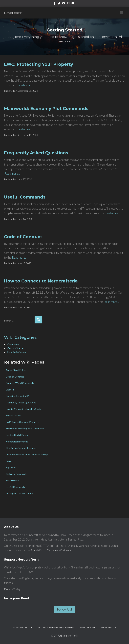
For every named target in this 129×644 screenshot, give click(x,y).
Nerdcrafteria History (17, 435)
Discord (10, 390)
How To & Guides (17, 352)
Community (13, 344)
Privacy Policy (109, 627)
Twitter (59, 4)
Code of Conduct (23, 237)
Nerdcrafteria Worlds (17, 442)
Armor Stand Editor (16, 370)
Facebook (55, 4)
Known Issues (13, 415)
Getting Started (16, 348)
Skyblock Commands (16, 474)
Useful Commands (25, 197)
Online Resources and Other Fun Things (27, 454)
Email (73, 4)
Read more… (25, 85)
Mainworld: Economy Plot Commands (46, 109)
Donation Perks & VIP (17, 396)
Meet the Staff (88, 627)
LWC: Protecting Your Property (39, 64)
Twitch (68, 4)
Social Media (12, 480)
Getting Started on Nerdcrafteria (56, 627)
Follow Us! (64, 609)
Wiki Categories (20, 337)
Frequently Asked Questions (36, 153)
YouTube (64, 4)
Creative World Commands (20, 383)
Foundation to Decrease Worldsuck (52, 550)
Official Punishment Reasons (21, 448)
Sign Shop (11, 467)
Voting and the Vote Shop (19, 493)
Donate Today (12, 589)
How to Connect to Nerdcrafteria (41, 281)
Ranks (9, 461)
